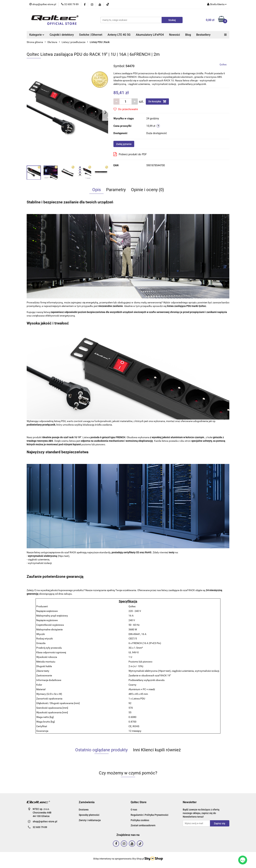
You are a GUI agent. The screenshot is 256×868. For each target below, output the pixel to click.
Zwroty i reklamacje (90, 820)
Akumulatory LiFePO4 (150, 35)
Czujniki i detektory (62, 35)
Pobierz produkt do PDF (130, 154)
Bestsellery (203, 35)
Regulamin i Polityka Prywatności (150, 815)
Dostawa (84, 810)
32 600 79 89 (40, 827)
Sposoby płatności (89, 815)
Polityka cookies (140, 820)
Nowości (174, 35)
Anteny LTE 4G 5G (119, 35)
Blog (188, 35)
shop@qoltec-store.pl (45, 821)
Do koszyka (157, 101)
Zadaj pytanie (124, 144)
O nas (134, 810)
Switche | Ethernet (91, 35)
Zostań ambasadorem (143, 825)
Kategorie (37, 35)
